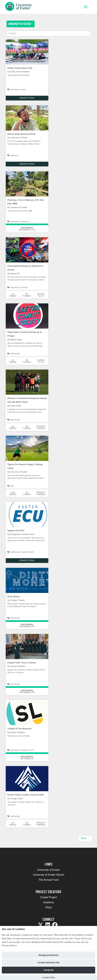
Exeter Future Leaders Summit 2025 (25, 795)
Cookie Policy (48, 977)
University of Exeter (21, 24)
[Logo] (19, 7)
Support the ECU (16, 530)
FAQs (48, 907)
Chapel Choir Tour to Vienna (22, 663)
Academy (49, 902)
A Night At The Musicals (19, 729)
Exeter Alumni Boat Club (20, 68)
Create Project (48, 897)
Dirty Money (13, 596)
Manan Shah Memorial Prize (21, 134)
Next (85, 838)
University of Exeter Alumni (48, 875)
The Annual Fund (48, 880)
